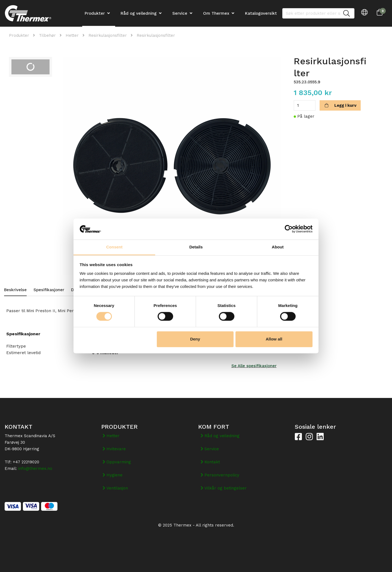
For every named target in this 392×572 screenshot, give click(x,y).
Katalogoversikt (261, 13)
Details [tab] (196, 247)
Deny (195, 339)
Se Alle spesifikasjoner (254, 366)
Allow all (274, 339)
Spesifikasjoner (49, 290)
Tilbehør (47, 35)
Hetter (72, 35)
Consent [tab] (114, 247)
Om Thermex (216, 13)
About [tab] (278, 247)
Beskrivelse (15, 290)
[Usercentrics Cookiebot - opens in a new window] (289, 229)
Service (180, 13)
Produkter (19, 35)
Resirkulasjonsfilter (108, 35)
